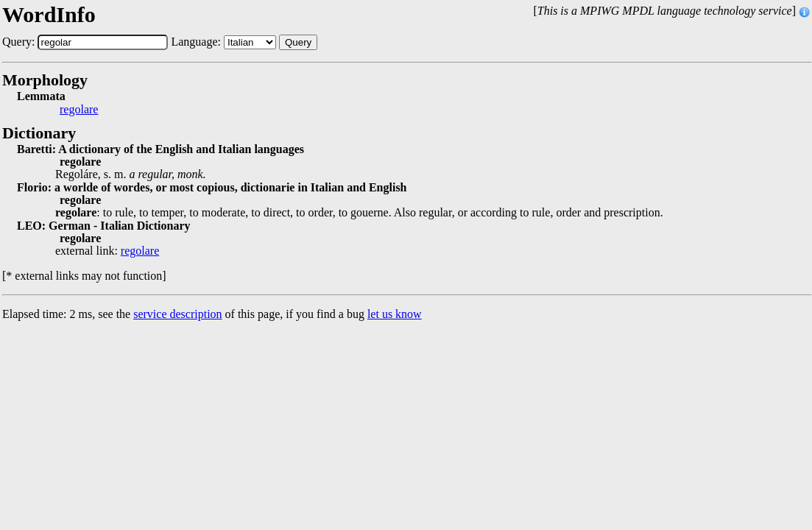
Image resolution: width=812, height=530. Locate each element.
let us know (395, 314)
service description (177, 314)
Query (298, 42)
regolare (79, 110)
